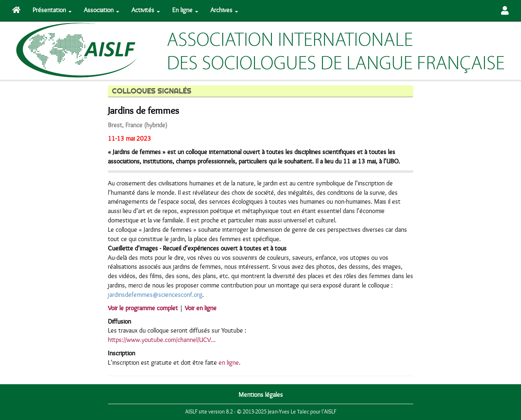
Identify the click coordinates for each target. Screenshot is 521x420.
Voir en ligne (201, 308)
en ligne (229, 363)
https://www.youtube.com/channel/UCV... (162, 340)
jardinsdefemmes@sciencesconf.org (155, 295)
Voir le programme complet (143, 308)
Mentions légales (261, 395)
